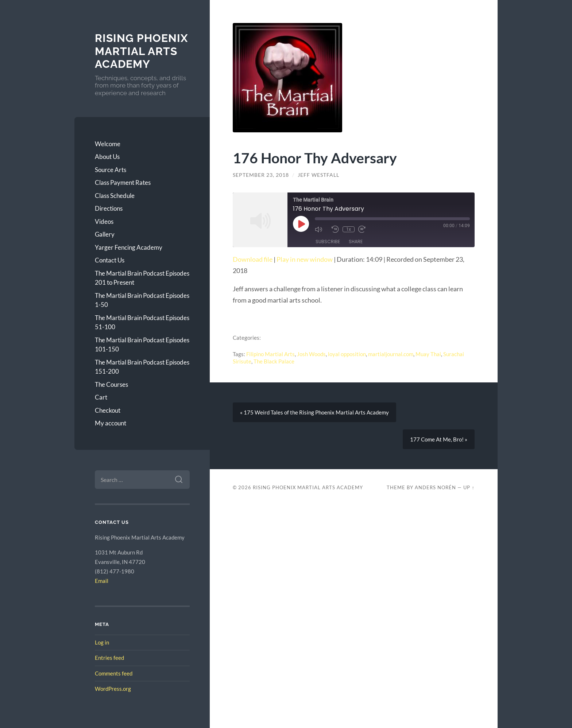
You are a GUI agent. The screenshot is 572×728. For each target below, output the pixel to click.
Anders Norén (435, 487)
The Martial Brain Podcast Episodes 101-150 (142, 345)
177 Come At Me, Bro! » (439, 439)
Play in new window (305, 259)
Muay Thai (428, 354)
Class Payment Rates (123, 182)
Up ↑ (469, 487)
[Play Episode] (301, 224)
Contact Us (110, 260)
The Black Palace (274, 361)
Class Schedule (115, 196)
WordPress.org (113, 689)
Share (356, 242)
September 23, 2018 (261, 175)
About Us (107, 157)
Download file (253, 259)
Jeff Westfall (318, 175)
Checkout (108, 410)
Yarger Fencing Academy (129, 247)
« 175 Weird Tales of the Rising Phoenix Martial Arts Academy (314, 412)
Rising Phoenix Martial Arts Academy (141, 51)
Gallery (105, 234)
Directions (109, 208)
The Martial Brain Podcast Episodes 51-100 (142, 322)
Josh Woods (311, 354)
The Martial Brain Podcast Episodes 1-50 (142, 300)
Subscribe (328, 242)
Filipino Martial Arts (270, 354)
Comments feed (114, 673)
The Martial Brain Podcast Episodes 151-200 (142, 367)
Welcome (108, 144)
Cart (101, 397)
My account (111, 423)
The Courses (111, 384)
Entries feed (109, 658)
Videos (104, 221)
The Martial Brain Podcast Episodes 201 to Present (142, 278)
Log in (102, 642)
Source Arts (111, 170)
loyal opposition (347, 354)
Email (102, 581)
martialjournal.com (391, 354)
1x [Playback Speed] (349, 229)
